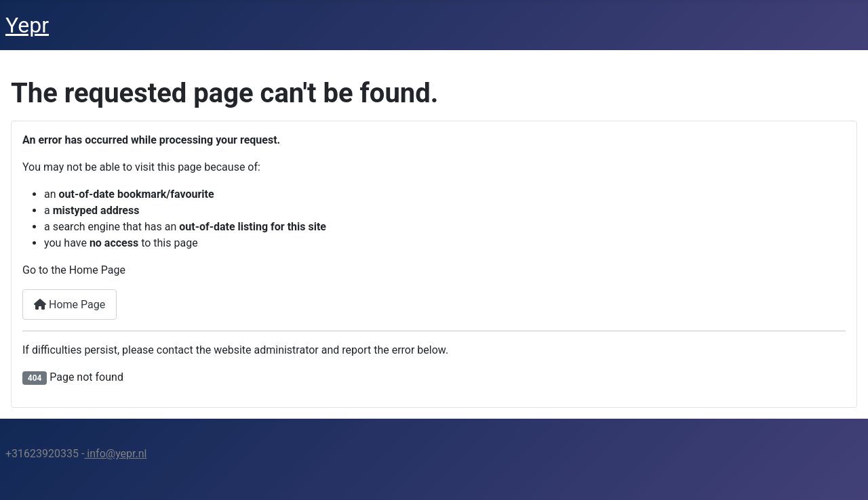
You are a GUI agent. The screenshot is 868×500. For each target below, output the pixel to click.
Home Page (70, 305)
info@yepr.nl (115, 454)
